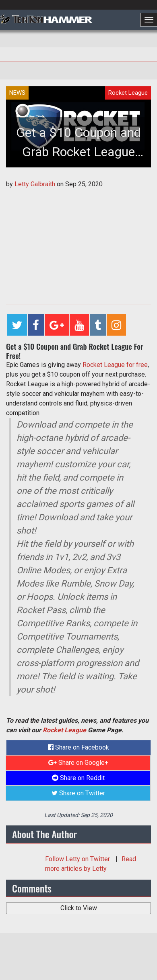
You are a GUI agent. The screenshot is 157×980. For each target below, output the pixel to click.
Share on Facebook (78, 747)
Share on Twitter (78, 793)
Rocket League (64, 730)
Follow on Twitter (78, 859)
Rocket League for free (115, 365)
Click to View (79, 908)
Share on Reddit (78, 778)
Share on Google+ (78, 763)
